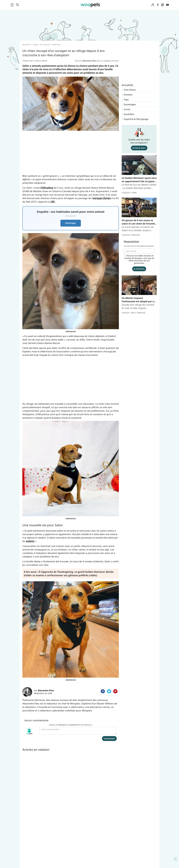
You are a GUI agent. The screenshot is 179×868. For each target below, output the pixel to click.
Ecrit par (86, 61)
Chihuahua (47, 188)
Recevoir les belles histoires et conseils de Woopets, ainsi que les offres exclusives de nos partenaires (139, 259)
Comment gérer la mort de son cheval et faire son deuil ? (140, 833)
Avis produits (64, 859)
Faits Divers (130, 90)
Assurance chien (32, 859)
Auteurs (61, 835)
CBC (53, 202)
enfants (30, 541)
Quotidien (129, 114)
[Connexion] (153, 5)
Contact (61, 854)
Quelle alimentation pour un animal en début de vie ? (140, 853)
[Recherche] (17, 5)
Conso (127, 109)
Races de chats (31, 835)
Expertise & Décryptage (136, 119)
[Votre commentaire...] (78, 731)
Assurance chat (31, 864)
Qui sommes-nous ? (67, 830)
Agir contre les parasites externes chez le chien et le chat (139, 843)
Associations (64, 845)
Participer (71, 223)
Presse (60, 849)
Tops (126, 100)
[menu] (13, 5)
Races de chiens (31, 830)
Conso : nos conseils (34, 849)
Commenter (109, 739)
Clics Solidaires (31, 845)
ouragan (102, 198)
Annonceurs (63, 840)
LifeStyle (27, 840)
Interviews (29, 854)
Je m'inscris (139, 269)
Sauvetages (130, 104)
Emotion (128, 95)
